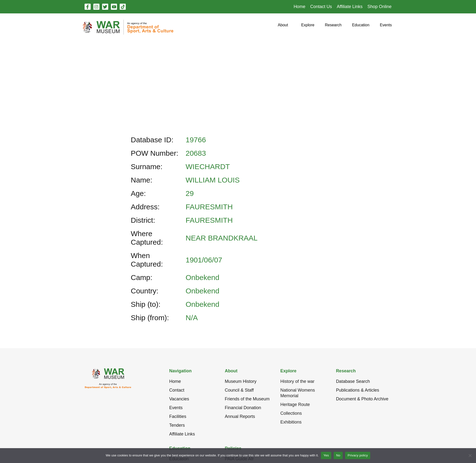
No (338, 455)
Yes (326, 455)
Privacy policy (358, 455)
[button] (283, 27)
